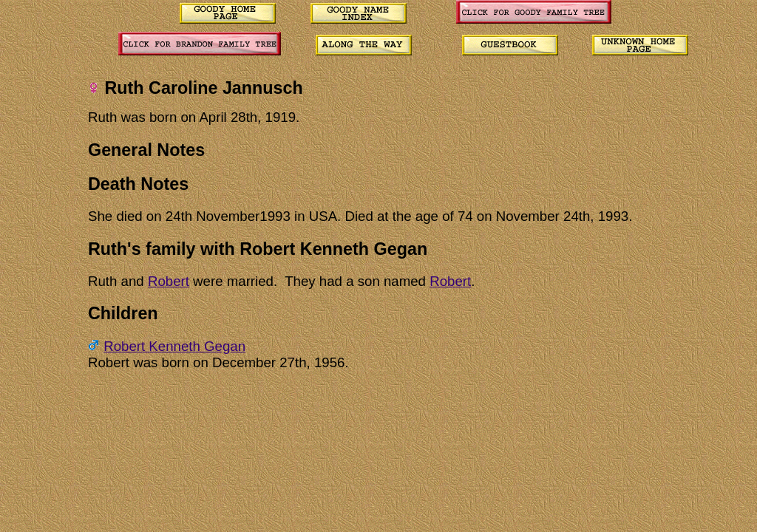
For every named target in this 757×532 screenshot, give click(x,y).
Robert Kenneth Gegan (174, 346)
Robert (169, 281)
